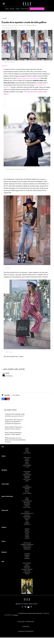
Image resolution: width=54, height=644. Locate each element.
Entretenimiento (27, 487)
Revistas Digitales (37, 9)
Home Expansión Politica (27, 513)
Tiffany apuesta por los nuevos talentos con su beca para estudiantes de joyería (15, 440)
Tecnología (27, 518)
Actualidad (27, 554)
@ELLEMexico (9, 375)
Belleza (12, 9)
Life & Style (5, 484)
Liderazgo (27, 555)
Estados (27, 535)
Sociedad (27, 538)
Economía (27, 515)
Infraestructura (27, 546)
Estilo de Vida (27, 479)
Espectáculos (27, 458)
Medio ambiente (27, 563)
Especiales (27, 558)
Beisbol (27, 500)
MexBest (4, 470)
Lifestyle (27, 506)
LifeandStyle (27, 524)
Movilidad (27, 568)
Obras (27, 520)
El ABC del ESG (27, 572)
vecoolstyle (6, 373)
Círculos (27, 461)
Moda (7, 9)
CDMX (27, 534)
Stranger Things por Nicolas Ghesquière (28, 78)
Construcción (27, 543)
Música (27, 492)
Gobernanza (27, 566)
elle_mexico (27, 606)
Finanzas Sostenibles (27, 569)
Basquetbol (27, 503)
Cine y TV (27, 490)
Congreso (27, 532)
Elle (3, 447)
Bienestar (27, 478)
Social (27, 565)
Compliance (26, 626)
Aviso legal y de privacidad (26, 622)
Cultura (27, 467)
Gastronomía (27, 472)
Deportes (27, 489)
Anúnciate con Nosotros (26, 631)
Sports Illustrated (7, 496)
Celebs (18, 9)
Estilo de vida (25, 9)
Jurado (27, 481)
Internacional (27, 517)
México (27, 530)
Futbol (27, 498)
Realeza (27, 459)
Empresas (27, 512)
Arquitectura (27, 548)
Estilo (27, 486)
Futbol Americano (27, 501)
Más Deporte (27, 504)
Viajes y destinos (27, 475)
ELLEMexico (22, 607)
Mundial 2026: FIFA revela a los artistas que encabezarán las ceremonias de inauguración (14, 422)
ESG (27, 521)
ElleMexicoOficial (32, 606)
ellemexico (30, 606)
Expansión (5, 510)
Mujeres (27, 523)
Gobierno (27, 529)
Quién (4, 456)
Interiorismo (27, 549)
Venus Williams (16, 395)
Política (4, 527)
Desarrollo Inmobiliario (27, 544)
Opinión (27, 537)
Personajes (27, 476)
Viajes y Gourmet (27, 465)
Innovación (27, 571)
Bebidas (27, 473)
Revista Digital (27, 507)
